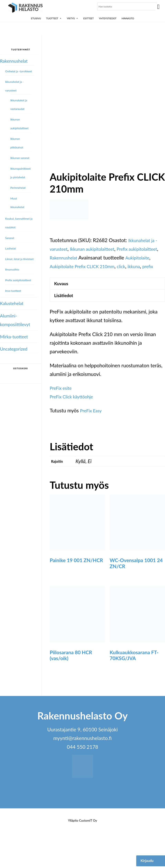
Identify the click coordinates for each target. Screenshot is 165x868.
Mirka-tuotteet (16, 336)
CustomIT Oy (88, 856)
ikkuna (69, 298)
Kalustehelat (13, 303)
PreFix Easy (92, 446)
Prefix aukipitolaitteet (18, 280)
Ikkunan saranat (20, 158)
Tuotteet (54, 18)
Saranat (10, 238)
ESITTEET (89, 18)
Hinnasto (128, 18)
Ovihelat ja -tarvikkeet (19, 71)
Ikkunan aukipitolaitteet (98, 272)
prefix (84, 298)
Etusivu (36, 18)
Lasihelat (11, 248)
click (54, 298)
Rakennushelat (101, 281)
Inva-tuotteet (13, 291)
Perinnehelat (18, 188)
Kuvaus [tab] (63, 317)
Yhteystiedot (108, 18)
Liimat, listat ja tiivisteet (19, 259)
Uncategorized (16, 349)
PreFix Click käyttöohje (74, 432)
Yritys (73, 18)
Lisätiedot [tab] (66, 330)
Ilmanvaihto (12, 269)
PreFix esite (62, 424)
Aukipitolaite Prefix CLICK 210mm (117, 290)
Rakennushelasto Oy (25, 8)
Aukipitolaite (63, 290)
